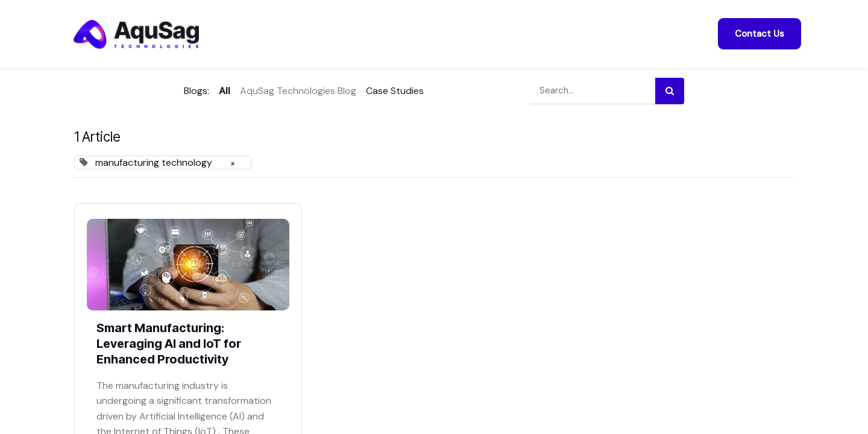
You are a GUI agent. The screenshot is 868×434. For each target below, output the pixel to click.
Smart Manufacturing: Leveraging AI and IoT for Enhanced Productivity (169, 344)
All (225, 91)
